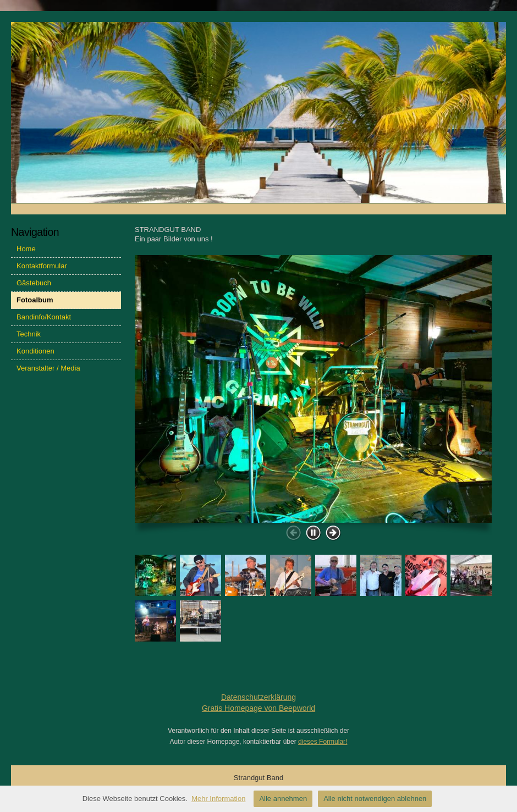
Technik (29, 334)
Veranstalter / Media (48, 368)
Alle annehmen (283, 799)
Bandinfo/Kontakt (44, 317)
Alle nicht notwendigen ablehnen (375, 799)
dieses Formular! (323, 742)
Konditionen (35, 351)
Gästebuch (34, 283)
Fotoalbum (35, 300)
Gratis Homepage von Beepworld (258, 708)
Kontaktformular (42, 266)
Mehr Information (218, 799)
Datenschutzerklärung (258, 697)
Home (26, 249)
